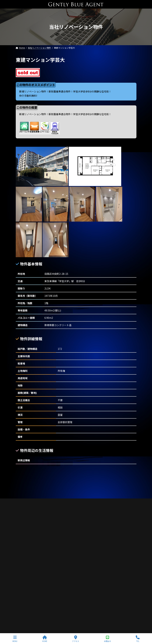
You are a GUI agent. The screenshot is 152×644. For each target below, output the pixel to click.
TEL (138, 639)
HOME (45, 639)
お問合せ (107, 639)
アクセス (76, 639)
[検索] (132, 478)
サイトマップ (60, 497)
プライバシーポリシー (32, 497)
